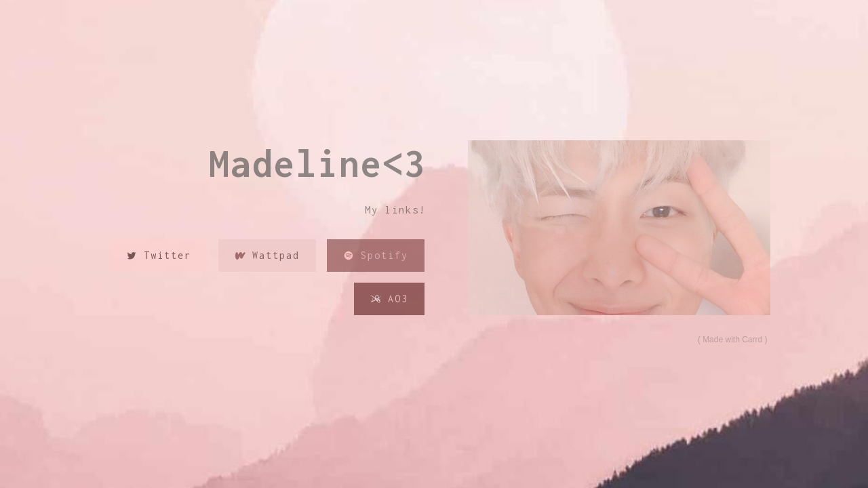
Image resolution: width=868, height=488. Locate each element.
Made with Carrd (732, 340)
